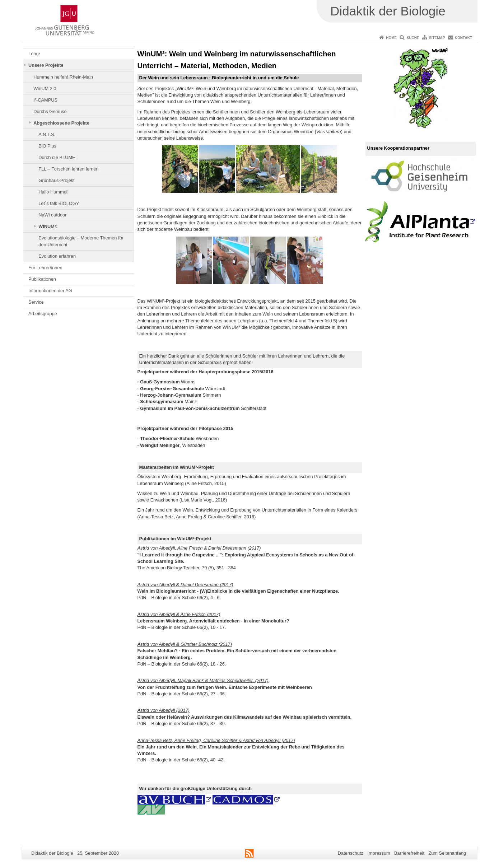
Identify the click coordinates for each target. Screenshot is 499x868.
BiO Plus (47, 146)
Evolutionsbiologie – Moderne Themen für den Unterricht (81, 241)
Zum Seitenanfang (447, 853)
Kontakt (463, 38)
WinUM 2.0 (45, 88)
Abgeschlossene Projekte (61, 123)
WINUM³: (48, 226)
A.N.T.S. (47, 134)
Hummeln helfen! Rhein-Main (63, 77)
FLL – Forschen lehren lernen (68, 169)
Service (36, 302)
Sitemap (437, 38)
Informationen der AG (50, 291)
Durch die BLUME (57, 157)
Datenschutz (351, 853)
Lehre (34, 54)
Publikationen (42, 279)
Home (391, 38)
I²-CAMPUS (45, 100)
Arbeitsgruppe (43, 314)
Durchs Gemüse (50, 111)
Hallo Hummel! (53, 192)
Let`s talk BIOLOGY (59, 203)
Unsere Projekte (46, 65)
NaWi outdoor (52, 215)
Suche (413, 38)
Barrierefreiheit (409, 853)
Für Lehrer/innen (45, 268)
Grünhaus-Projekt (56, 180)
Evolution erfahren (57, 256)
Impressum (379, 853)
